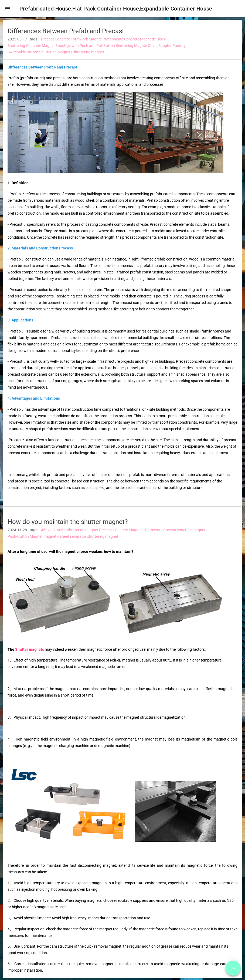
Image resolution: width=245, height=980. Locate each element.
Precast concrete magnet (184, 532)
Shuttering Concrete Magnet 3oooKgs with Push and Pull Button (61, 47)
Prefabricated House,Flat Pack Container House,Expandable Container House (118, 9)
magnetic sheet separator (65, 539)
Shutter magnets (30, 651)
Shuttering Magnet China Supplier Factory (151, 47)
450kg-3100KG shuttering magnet (70, 532)
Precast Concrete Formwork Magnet (71, 41)
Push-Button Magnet (25, 539)
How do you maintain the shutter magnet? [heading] (68, 524)
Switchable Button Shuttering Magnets (40, 54)
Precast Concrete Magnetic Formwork (131, 532)
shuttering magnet (89, 54)
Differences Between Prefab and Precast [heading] (66, 33)
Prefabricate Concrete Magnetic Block (134, 41)
